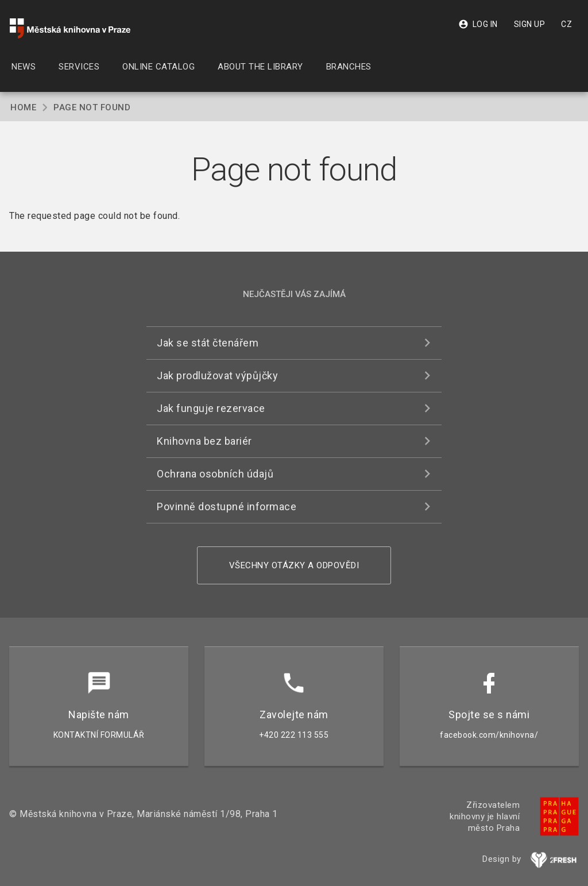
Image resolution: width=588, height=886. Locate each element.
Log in (478, 24)
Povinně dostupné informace (227, 506)
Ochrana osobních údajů (215, 474)
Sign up (530, 24)
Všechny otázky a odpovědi (294, 565)
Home (23, 107)
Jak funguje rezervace (211, 408)
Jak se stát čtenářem (208, 343)
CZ (566, 24)
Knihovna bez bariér (204, 441)
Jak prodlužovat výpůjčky (217, 375)
